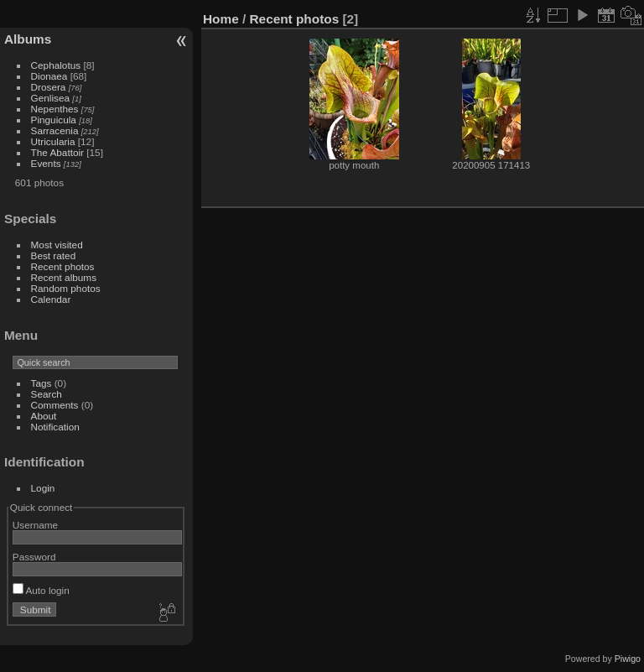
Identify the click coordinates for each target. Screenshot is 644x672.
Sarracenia (55, 130)
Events (46, 163)
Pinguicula (54, 120)
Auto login (41, 590)
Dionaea (49, 76)
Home (221, 19)
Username (35, 525)
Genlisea (50, 98)
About (44, 416)
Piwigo (628, 659)
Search (47, 394)
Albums (28, 39)
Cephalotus (56, 65)
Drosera (49, 87)
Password (34, 557)
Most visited (57, 245)
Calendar (51, 299)
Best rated (54, 255)
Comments (55, 405)
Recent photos (63, 266)
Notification (55, 427)
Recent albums (64, 277)
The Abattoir (57, 152)
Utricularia (53, 141)
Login (43, 488)
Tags (42, 383)
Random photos (66, 288)
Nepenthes (55, 109)
